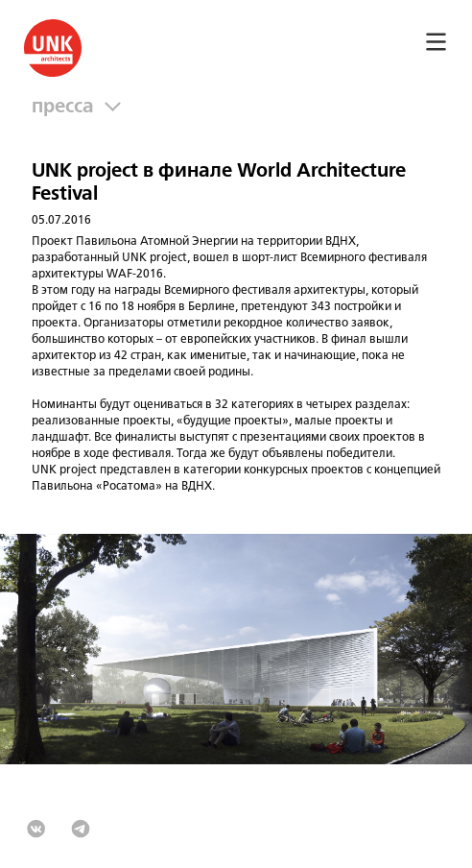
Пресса (68, 107)
